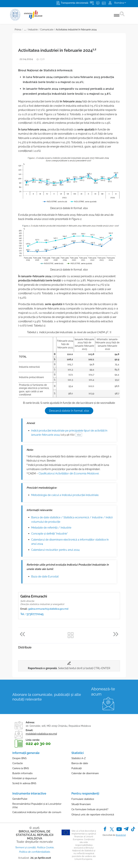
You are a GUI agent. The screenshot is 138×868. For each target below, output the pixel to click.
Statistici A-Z (79, 758)
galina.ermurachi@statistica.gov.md (48, 609)
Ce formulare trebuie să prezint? (90, 809)
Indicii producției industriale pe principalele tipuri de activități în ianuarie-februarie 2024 (69, 433)
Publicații (77, 768)
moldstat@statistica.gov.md (41, 734)
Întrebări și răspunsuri (25, 778)
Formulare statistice (83, 799)
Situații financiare (81, 804)
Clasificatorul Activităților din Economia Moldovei (69, 473)
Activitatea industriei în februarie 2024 (76, 30)
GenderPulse (20, 799)
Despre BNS (19, 758)
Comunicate (47, 30)
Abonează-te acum (103, 691)
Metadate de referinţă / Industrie (51, 528)
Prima (18, 30)
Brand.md (121, 835)
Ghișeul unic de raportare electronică (93, 815)
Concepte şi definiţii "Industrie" (49, 534)
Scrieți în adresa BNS (24, 783)
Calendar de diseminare (85, 773)
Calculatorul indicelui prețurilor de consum (37, 812)
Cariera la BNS (21, 768)
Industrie (33, 30)
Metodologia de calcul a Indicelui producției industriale (65, 495)
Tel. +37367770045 (32, 614)
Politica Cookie (45, 847)
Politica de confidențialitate (34, 852)
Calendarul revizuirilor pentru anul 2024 (55, 550)
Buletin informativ (23, 773)
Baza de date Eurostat (45, 577)
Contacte (18, 763)
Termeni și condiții (25, 847)
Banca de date (80, 763)
